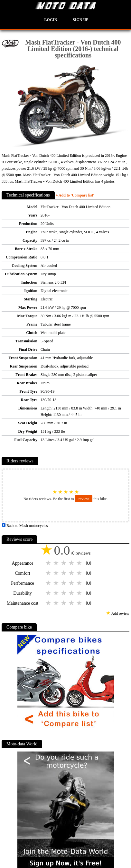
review (84, 499)
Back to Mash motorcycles (25, 526)
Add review (120, 613)
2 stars (57, 563)
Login (51, 20)
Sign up (80, 20)
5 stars (80, 563)
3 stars (64, 563)
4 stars (72, 563)
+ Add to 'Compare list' (75, 195)
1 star (49, 563)
